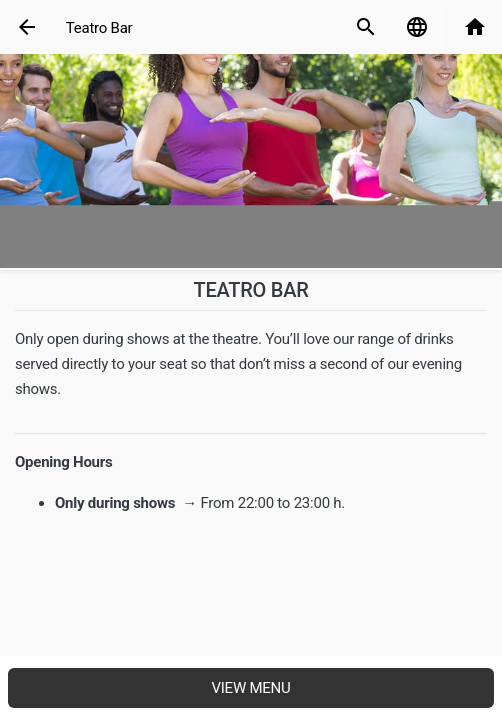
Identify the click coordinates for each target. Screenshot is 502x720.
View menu (250, 688)
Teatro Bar (99, 28)
